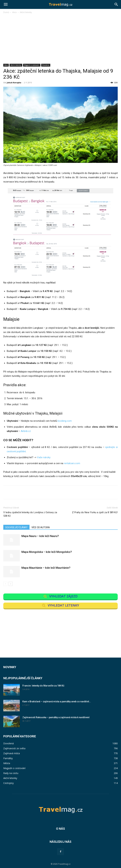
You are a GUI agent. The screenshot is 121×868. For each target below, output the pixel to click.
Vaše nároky (44, 457)
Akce (14, 12)
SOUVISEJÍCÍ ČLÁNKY (16, 527)
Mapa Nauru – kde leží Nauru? (40, 536)
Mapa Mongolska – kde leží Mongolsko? (47, 552)
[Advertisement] (60, 39)
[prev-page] (5, 584)
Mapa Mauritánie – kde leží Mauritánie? (46, 568)
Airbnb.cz (26, 431)
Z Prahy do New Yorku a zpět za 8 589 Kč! (95, 512)
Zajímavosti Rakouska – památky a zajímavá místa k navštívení (56, 717)
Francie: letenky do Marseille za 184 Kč (43, 686)
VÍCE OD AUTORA (41, 527)
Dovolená (46, 65)
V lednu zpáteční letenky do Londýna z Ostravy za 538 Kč (30, 514)
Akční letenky (26, 12)
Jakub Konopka (14, 83)
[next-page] (11, 584)
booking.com (65, 421)
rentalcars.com (72, 463)
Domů (6, 12)
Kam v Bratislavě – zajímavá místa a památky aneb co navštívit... (57, 702)
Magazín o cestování (32, 65)
